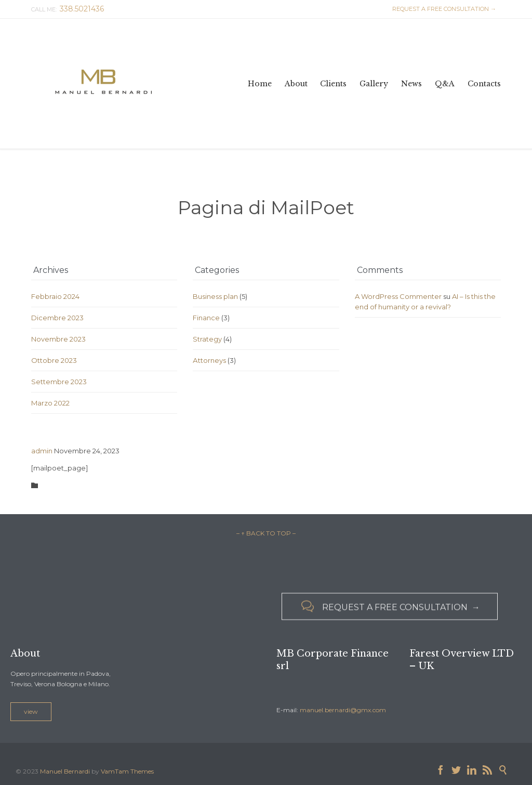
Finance (206, 318)
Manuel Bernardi (65, 771)
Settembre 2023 (59, 382)
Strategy (207, 339)
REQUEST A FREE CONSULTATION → (443, 9)
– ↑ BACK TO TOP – (266, 533)
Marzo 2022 (50, 403)
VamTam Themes (127, 771)
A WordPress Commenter (398, 296)
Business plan (215, 296)
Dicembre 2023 (57, 318)
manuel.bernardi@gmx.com (343, 710)
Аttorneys (209, 360)
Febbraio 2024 (55, 296)
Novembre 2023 (58, 339)
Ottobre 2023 (54, 360)
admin (42, 451)
